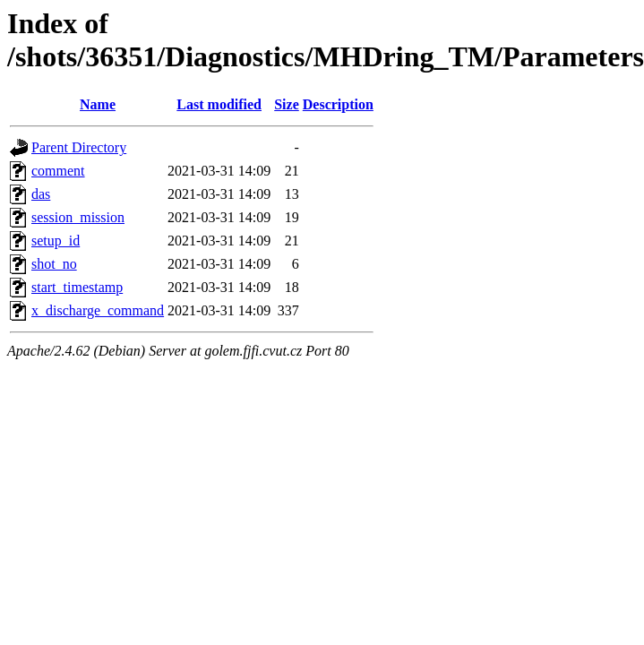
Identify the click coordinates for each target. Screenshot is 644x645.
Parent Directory (79, 147)
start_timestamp (77, 287)
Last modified (219, 104)
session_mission (78, 217)
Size (287, 104)
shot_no (54, 264)
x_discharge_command (98, 310)
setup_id (56, 241)
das (41, 194)
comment (58, 171)
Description (338, 104)
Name (98, 104)
